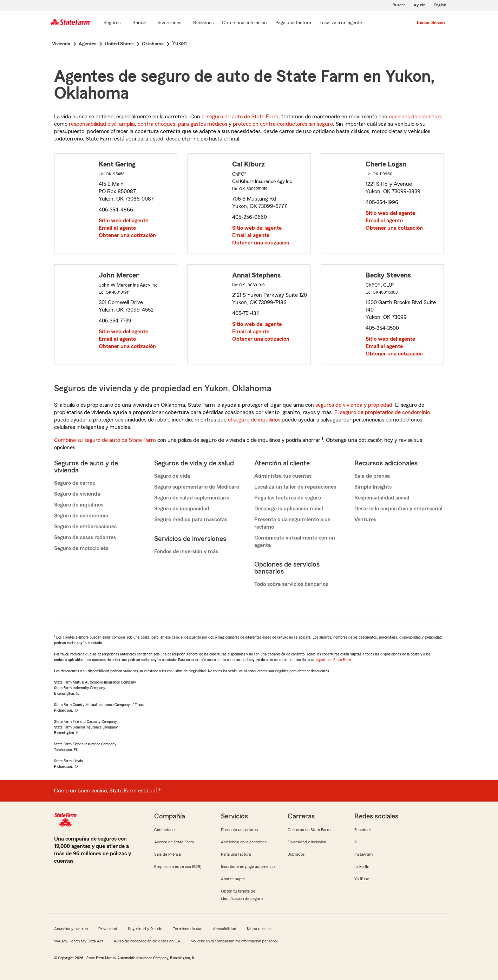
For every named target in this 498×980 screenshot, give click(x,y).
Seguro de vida (172, 476)
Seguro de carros (74, 483)
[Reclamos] (203, 23)
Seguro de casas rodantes (85, 537)
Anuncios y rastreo (71, 929)
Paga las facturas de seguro (288, 498)
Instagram (363, 854)
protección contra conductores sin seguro (283, 124)
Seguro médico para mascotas (191, 520)
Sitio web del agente (123, 221)
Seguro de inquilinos (79, 505)
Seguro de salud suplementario (192, 498)
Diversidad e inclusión (307, 842)
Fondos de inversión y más (186, 551)
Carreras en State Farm (309, 830)
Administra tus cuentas (283, 476)
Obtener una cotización (127, 235)
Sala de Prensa (168, 854)
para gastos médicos (203, 124)
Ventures (365, 520)
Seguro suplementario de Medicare (197, 487)
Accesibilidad (225, 929)
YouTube (362, 879)
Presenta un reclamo (239, 830)
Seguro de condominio (81, 516)
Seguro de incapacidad (182, 509)
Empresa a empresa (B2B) (178, 867)
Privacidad (108, 929)
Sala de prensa (372, 476)
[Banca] (139, 23)
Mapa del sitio (259, 929)
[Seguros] (112, 23)
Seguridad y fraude (145, 929)
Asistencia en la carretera (244, 842)
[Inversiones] (169, 23)
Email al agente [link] (117, 228)
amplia (127, 124)
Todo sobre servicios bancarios (291, 584)
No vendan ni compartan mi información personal (234, 941)
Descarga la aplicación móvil (289, 509)
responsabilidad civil (93, 124)
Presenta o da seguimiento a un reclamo (293, 523)
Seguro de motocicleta (81, 548)
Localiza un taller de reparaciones (295, 487)
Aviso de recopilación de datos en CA (147, 941)
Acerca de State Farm (174, 842)
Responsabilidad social (382, 498)
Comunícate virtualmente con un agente (295, 541)
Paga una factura (236, 854)
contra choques (156, 124)
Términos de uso (188, 929)
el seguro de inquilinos (254, 420)
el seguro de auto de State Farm (240, 117)
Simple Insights (373, 487)
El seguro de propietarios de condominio (382, 412)
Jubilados (296, 854)
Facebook (363, 830)
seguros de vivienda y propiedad (354, 405)
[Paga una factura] (293, 23)
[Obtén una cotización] (244, 23)
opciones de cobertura (416, 117)
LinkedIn (362, 867)
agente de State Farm (334, 660)
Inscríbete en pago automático (248, 867)
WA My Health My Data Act (79, 941)
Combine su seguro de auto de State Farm (105, 440)
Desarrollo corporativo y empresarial (398, 509)
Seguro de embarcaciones (85, 527)
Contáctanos (165, 830)
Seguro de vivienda (77, 494)
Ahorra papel (233, 879)
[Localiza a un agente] (341, 23)
